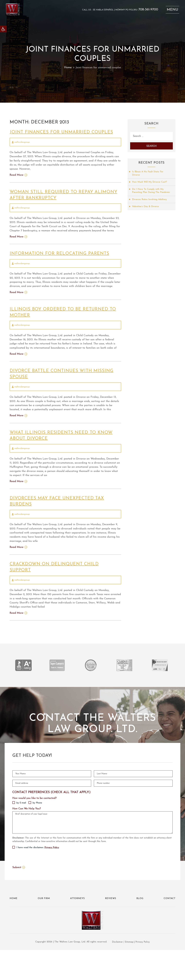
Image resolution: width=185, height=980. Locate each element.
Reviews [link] (111, 927)
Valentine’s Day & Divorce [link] (146, 211)
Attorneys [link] (78, 927)
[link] (3, 29)
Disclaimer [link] (117, 972)
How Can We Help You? (27, 828)
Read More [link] (17, 176)
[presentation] (32, 885)
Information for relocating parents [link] (61, 259)
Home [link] (67, 68)
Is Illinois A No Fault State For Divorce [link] (148, 174)
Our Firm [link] (44, 927)
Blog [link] (140, 927)
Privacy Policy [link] (52, 876)
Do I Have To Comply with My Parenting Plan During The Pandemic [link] (148, 194)
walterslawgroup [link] (22, 142)
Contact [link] (169, 927)
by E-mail (21, 822)
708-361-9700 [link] (147, 10)
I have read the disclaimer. (38, 876)
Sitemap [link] (129, 972)
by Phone (37, 822)
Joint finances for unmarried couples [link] (64, 132)
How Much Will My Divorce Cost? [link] (150, 183)
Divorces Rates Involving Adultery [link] (150, 204)
